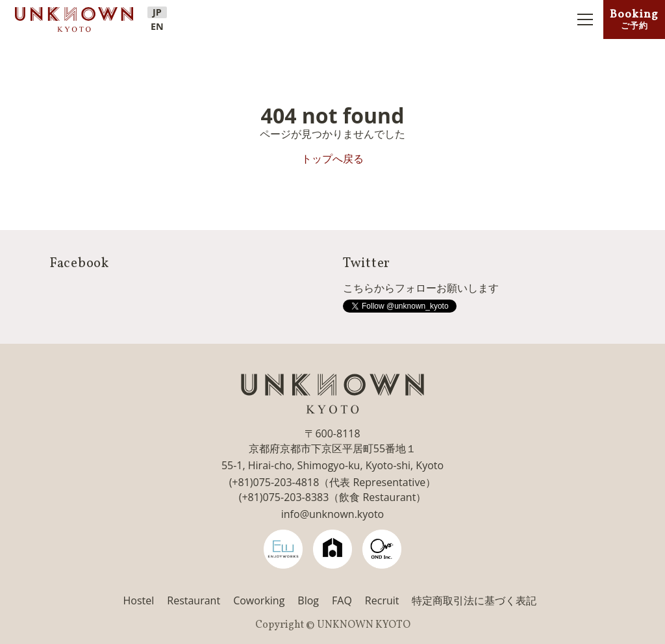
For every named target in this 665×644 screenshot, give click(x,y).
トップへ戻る (332, 159)
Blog (308, 600)
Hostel (139, 600)
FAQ (342, 600)
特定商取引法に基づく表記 (474, 600)
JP (157, 12)
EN (157, 27)
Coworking (259, 600)
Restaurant (194, 600)
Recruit (382, 600)
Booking (634, 19)
